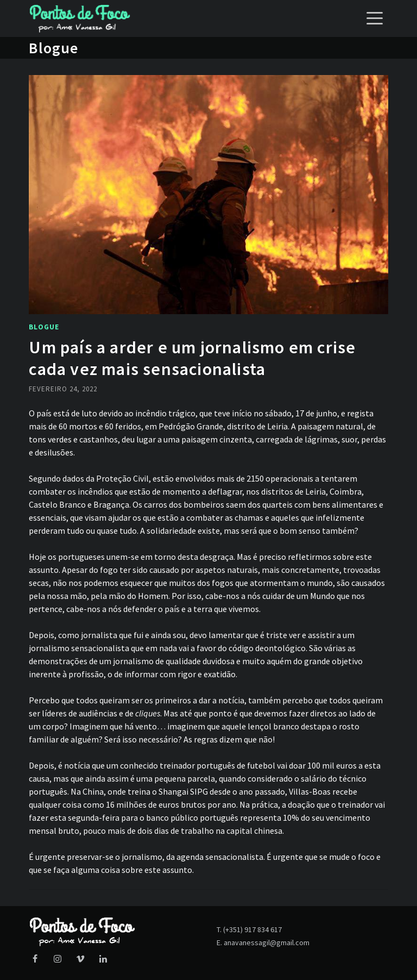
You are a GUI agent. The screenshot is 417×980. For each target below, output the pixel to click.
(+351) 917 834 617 (252, 929)
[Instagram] (58, 959)
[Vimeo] (80, 959)
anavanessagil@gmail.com (267, 942)
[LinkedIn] (103, 959)
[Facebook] (35, 959)
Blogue (44, 327)
